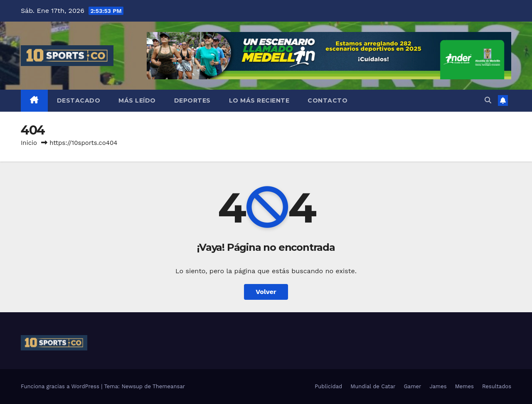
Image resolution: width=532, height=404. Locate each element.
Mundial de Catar (373, 386)
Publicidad (328, 386)
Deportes (192, 100)
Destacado (79, 100)
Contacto (328, 100)
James (438, 386)
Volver (266, 292)
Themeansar (169, 386)
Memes (464, 386)
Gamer (412, 386)
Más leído (137, 100)
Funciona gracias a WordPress (61, 386)
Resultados (497, 386)
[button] (488, 100)
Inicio (29, 143)
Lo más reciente (259, 100)
